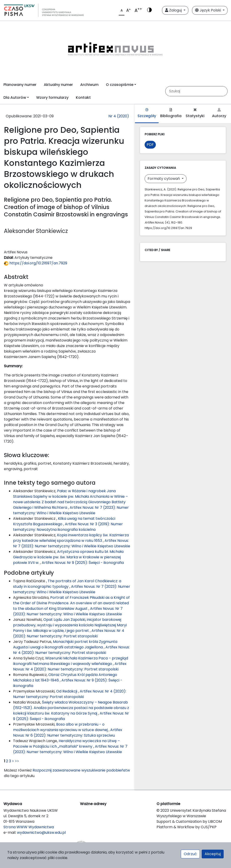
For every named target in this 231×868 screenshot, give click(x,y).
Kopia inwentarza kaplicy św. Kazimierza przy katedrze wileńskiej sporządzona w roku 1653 (71, 538)
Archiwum (89, 85)
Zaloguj (174, 10)
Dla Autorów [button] (15, 98)
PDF (150, 145)
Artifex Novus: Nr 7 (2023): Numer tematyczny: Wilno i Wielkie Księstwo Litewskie (71, 510)
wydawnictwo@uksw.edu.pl (41, 833)
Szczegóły (147, 113)
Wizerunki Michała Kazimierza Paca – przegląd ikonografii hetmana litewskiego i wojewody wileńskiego (71, 661)
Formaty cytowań (164, 179)
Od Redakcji (67, 691)
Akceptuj (213, 854)
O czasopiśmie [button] (120, 85)
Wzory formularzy (52, 98)
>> (17, 761)
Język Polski (208, 10)
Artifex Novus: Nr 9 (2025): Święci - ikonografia (83, 563)
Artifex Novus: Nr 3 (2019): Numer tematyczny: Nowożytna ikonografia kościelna (68, 527)
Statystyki (195, 113)
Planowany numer (20, 85)
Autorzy (219, 113)
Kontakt (83, 98)
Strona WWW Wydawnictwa (29, 827)
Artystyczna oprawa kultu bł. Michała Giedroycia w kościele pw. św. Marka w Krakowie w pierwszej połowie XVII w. (68, 557)
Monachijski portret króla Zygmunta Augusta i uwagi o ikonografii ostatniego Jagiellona (65, 644)
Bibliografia (171, 113)
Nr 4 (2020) (119, 116)
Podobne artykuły (29, 573)
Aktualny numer (58, 85)
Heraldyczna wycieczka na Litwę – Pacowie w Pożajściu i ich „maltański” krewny (66, 744)
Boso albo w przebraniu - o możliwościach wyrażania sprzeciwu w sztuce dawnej (61, 727)
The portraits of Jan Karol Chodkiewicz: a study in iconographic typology (67, 584)
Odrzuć (190, 854)
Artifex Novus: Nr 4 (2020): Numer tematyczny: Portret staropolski (69, 633)
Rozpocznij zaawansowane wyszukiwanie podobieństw (81, 770)
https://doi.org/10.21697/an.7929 (36, 263)
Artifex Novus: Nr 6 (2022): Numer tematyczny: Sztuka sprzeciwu (68, 733)
